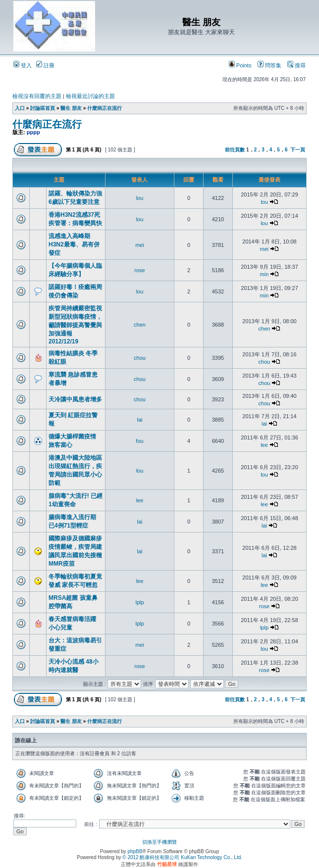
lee (264, 445)
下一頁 (298, 150)
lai (139, 420)
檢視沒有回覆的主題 (37, 96)
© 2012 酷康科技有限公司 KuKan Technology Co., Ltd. (182, 857)
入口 (20, 108)
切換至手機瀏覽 (159, 842)
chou (140, 358)
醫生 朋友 (71, 108)
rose (139, 270)
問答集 (269, 65)
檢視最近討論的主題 (90, 96)
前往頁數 (235, 150)
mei (140, 245)
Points (240, 65)
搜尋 (296, 65)
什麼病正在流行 (105, 108)
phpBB (135, 851)
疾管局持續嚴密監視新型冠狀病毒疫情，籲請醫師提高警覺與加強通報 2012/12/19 (75, 325)
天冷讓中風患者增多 (75, 399)
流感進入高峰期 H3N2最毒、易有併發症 (74, 244)
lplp (139, 602)
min (265, 274)
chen (140, 325)
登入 (23, 65)
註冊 (45, 65)
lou (140, 198)
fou (139, 441)
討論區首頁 (43, 108)
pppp (33, 132)
